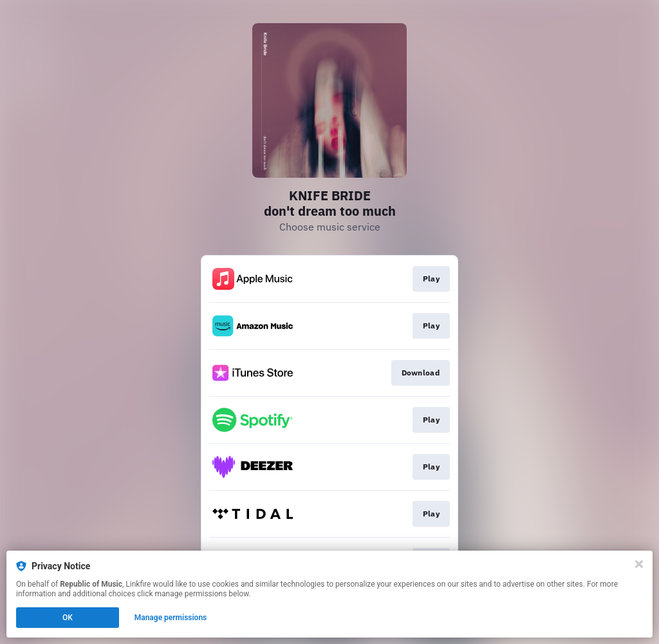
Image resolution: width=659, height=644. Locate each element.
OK (68, 618)
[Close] (639, 564)
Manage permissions (171, 618)
